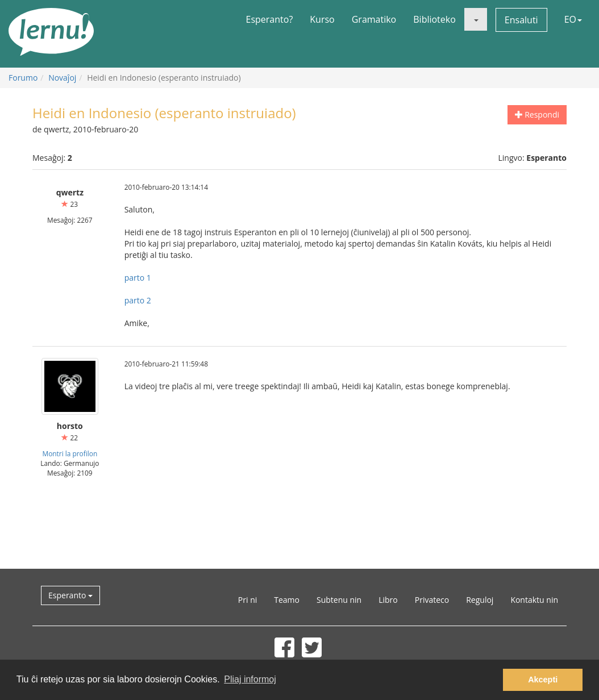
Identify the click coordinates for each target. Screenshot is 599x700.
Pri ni (247, 600)
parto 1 (138, 278)
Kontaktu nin (534, 600)
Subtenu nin (339, 600)
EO (573, 19)
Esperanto (70, 595)
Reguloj (480, 600)
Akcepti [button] (543, 680)
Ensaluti (521, 20)
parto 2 (138, 300)
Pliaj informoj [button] (250, 679)
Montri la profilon (70, 453)
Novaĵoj (62, 78)
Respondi (537, 114)
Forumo (23, 78)
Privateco (432, 600)
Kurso (322, 19)
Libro (388, 600)
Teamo (287, 600)
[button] (476, 19)
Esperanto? (270, 19)
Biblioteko (434, 19)
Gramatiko (374, 19)
